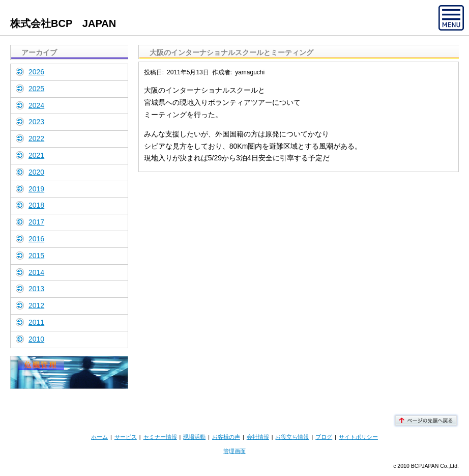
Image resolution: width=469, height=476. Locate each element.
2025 (36, 89)
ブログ (324, 437)
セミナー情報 (160, 437)
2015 (36, 256)
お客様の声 (226, 437)
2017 (36, 222)
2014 (36, 272)
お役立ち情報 (292, 437)
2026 (36, 72)
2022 (36, 138)
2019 (36, 189)
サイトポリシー (358, 437)
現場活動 (194, 437)
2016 (36, 239)
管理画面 (234, 451)
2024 (36, 105)
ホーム (99, 437)
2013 (36, 289)
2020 (36, 172)
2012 (36, 305)
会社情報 (258, 437)
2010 (36, 339)
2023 (36, 122)
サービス (126, 437)
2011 (36, 322)
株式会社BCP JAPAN (63, 23)
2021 (36, 155)
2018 (36, 205)
